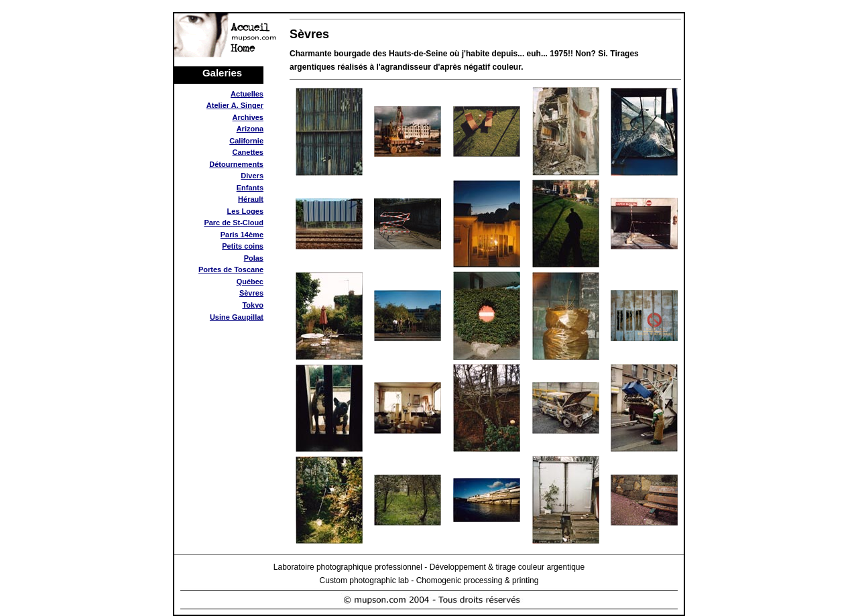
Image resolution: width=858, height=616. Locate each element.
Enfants (250, 188)
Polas (254, 258)
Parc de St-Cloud (234, 223)
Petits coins (243, 246)
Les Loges (245, 211)
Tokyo (253, 305)
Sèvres (251, 293)
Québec (250, 282)
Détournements (236, 164)
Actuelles (247, 94)
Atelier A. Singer (235, 105)
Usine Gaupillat (237, 317)
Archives (248, 117)
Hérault (251, 199)
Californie (246, 141)
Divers (252, 176)
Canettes (248, 152)
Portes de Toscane (231, 269)
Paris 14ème (242, 235)
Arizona (250, 129)
